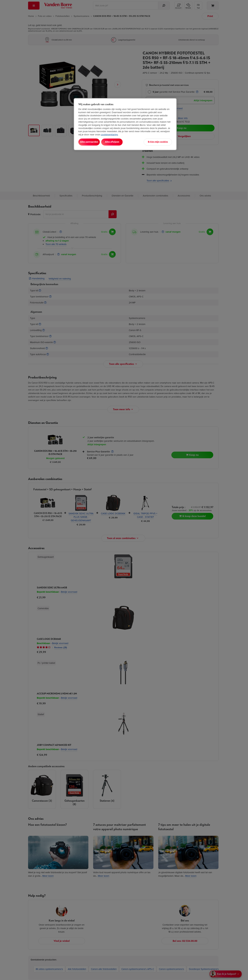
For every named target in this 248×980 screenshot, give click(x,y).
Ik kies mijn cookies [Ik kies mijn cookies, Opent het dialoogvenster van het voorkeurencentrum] (158, 142)
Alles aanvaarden (91, 142)
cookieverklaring (109, 135)
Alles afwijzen (119, 142)
